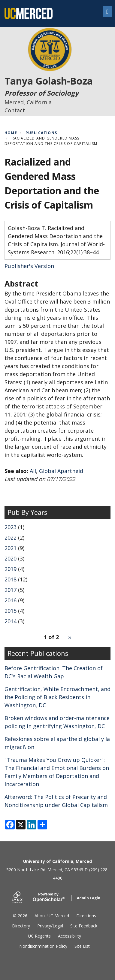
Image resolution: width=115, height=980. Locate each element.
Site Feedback (84, 926)
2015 (11, 611)
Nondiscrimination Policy (43, 946)
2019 (11, 569)
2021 (11, 548)
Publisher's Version (29, 266)
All (33, 471)
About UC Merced (52, 916)
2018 (11, 579)
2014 (11, 621)
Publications (41, 133)
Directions (86, 916)
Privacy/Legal (50, 926)
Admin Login (89, 898)
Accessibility (70, 936)
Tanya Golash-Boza (49, 81)
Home (11, 133)
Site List (82, 946)
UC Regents (39, 936)
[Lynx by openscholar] (22, 898)
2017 (11, 590)
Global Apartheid (61, 471)
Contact (15, 110)
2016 (11, 600)
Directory (21, 926)
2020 (11, 558)
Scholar (48, 897)
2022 (11, 538)
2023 (11, 527)
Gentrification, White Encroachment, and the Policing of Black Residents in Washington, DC (57, 697)
